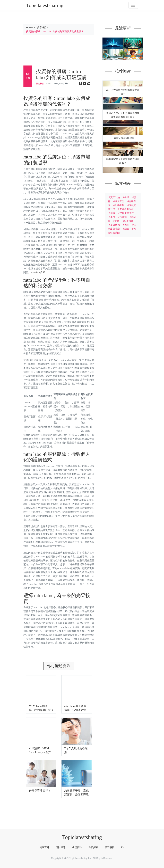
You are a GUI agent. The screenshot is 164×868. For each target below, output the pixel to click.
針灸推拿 (119, 205)
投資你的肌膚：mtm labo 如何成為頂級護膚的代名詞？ (55, 31)
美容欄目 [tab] (110, 847)
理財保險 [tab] (61, 847)
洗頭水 (123, 217)
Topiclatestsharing (82, 837)
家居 (127, 225)
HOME (30, 27)
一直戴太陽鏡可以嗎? (123, 138)
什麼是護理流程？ (40, 791)
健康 (113, 213)
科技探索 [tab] (93, 847)
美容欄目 (42, 27)
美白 (113, 217)
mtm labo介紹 (38, 272)
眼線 (126, 229)
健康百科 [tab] (44, 847)
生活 (127, 197)
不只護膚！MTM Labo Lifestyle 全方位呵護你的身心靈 (40, 752)
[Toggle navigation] (133, 5)
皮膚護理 (129, 221)
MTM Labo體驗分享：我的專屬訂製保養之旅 (41, 710)
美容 (117, 221)
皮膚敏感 (115, 225)
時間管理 (119, 201)
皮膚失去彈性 (127, 213)
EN (123, 847)
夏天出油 (115, 197)
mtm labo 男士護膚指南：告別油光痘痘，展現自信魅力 (75, 710)
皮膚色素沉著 (126, 209)
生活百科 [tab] (77, 847)
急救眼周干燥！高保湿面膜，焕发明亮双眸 (76, 795)
